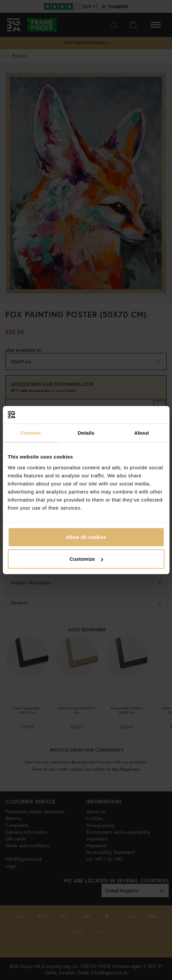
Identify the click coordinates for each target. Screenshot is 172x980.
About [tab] (141, 433)
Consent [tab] (30, 433)
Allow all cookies (86, 537)
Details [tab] (86, 433)
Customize (86, 559)
